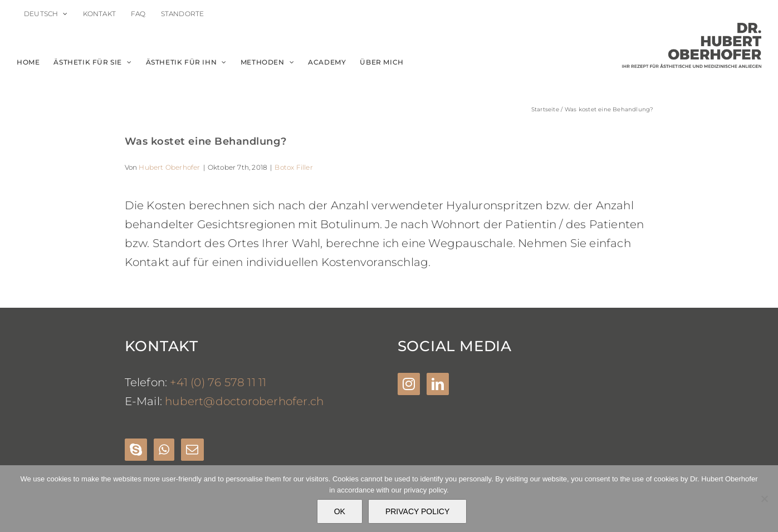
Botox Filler (293, 167)
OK (340, 511)
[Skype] (136, 450)
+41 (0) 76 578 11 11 (218, 382)
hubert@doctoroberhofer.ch (244, 401)
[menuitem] (46, 14)
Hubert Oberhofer (169, 167)
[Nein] (764, 499)
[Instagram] (409, 384)
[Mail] (192, 450)
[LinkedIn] (438, 384)
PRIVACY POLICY (417, 511)
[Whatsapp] (164, 450)
